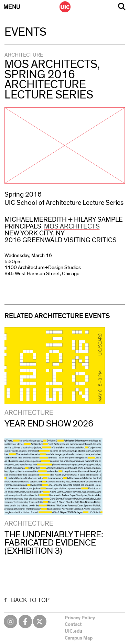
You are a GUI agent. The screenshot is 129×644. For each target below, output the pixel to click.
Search (122, 7)
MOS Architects (72, 226)
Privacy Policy (80, 618)
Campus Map (79, 638)
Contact (73, 624)
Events (25, 32)
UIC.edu (73, 631)
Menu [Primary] (12, 7)
